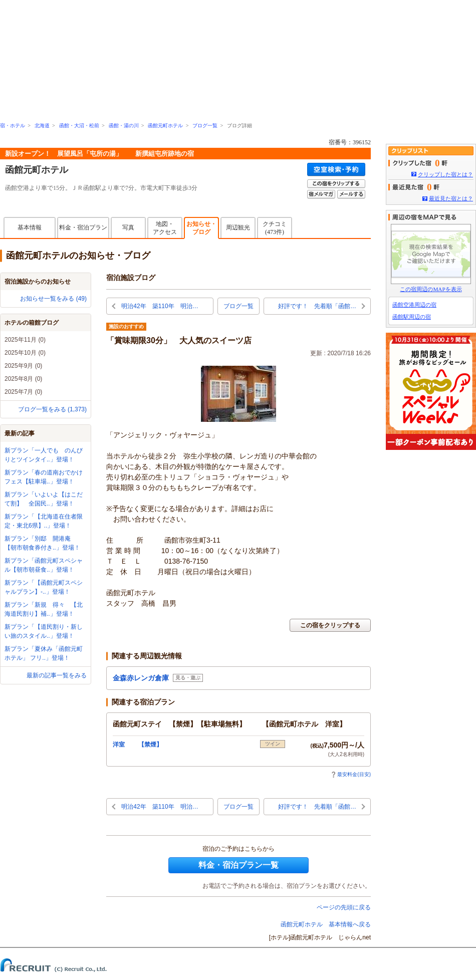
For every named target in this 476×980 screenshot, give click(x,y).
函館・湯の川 (124, 126)
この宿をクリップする (330, 625)
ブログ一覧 (205, 126)
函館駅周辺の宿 (412, 317)
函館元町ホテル (165, 126)
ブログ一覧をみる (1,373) (52, 409)
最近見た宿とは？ (451, 198)
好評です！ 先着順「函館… (317, 306)
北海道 (42, 126)
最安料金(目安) (351, 774)
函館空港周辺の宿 (414, 305)
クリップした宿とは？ (445, 174)
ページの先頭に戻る (344, 907)
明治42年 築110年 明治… (160, 306)
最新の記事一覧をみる (57, 675)
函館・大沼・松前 (79, 126)
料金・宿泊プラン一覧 (239, 865)
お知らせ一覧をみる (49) (53, 299)
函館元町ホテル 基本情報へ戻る (326, 924)
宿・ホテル (13, 126)
